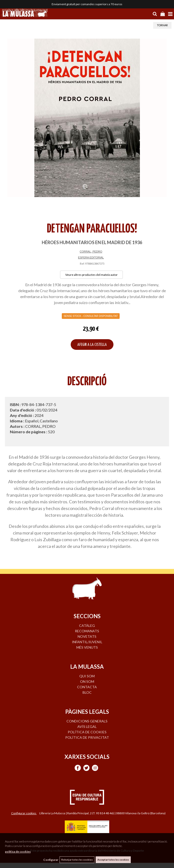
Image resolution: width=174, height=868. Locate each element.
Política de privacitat (87, 737)
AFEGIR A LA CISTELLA (92, 345)
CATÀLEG (87, 625)
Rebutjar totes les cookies (77, 860)
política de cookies (18, 852)
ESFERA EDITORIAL (91, 257)
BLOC (87, 692)
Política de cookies (87, 732)
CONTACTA (87, 687)
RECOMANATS (87, 631)
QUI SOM (87, 676)
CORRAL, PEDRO (91, 252)
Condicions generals (87, 721)
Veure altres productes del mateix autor (91, 275)
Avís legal (87, 727)
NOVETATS (87, 636)
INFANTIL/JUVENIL (87, 642)
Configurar (51, 860)
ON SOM (87, 681)
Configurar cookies (24, 813)
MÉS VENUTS (87, 647)
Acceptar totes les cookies (113, 860)
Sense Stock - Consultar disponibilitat (91, 316)
